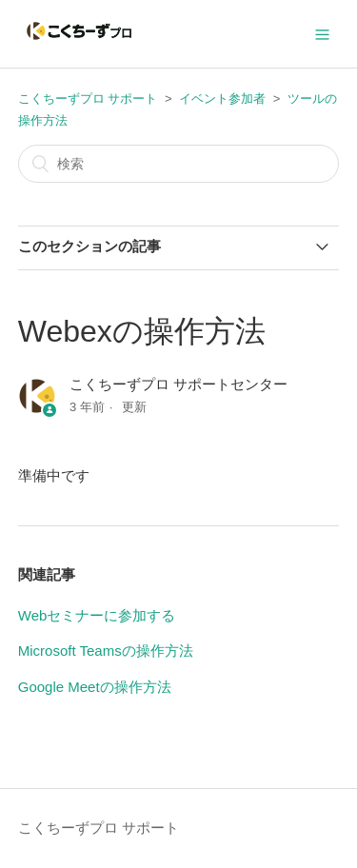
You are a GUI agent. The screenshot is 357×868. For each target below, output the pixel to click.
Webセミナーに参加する (97, 615)
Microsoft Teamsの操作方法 (106, 651)
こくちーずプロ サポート (88, 99)
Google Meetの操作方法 (95, 687)
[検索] (179, 164)
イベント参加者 (222, 99)
